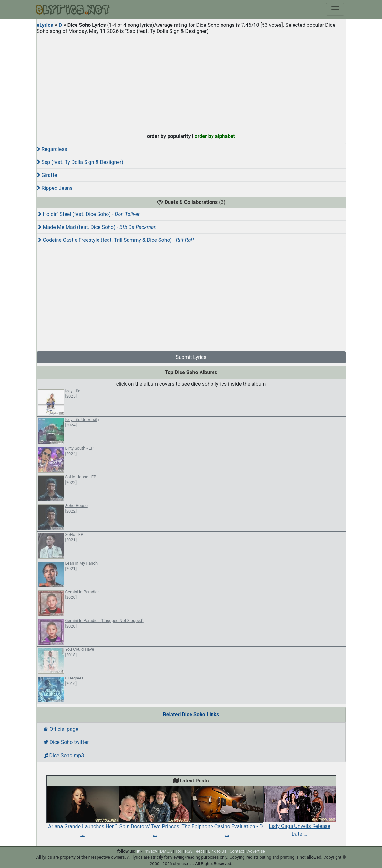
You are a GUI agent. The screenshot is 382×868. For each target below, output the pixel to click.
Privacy (150, 851)
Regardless (52, 149)
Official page (61, 729)
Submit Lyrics (191, 357)
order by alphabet (215, 136)
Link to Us (217, 851)
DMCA (166, 851)
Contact (237, 851)
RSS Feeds (195, 851)
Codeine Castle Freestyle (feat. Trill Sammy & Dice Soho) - (116, 240)
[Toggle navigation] (335, 9)
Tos (178, 851)
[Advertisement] (191, 82)
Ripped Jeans (55, 188)
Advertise (256, 851)
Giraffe (47, 175)
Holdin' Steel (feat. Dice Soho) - (89, 214)
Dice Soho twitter (66, 742)
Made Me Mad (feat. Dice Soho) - (97, 227)
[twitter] (138, 851)
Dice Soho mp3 (64, 756)
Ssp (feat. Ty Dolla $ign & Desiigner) (80, 162)
